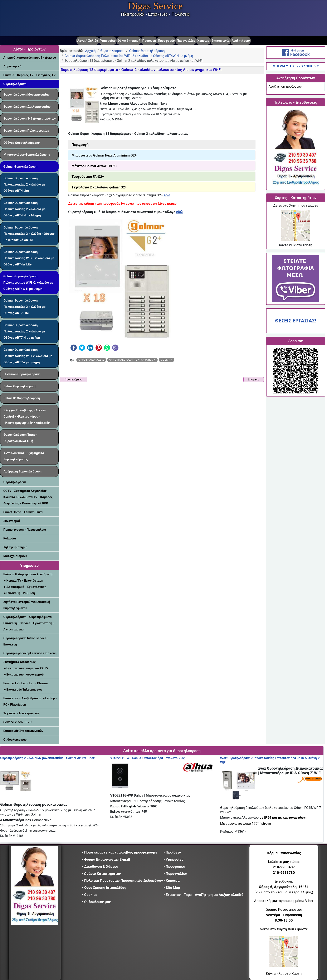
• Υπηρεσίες (173, 859)
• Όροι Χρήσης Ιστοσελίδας (105, 888)
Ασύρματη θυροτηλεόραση (23, 471)
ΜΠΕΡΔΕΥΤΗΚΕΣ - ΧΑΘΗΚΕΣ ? (296, 66)
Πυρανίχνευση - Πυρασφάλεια (25, 530)
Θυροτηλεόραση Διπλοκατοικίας (27, 107)
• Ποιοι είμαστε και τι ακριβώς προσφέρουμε (120, 852)
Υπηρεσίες (108, 41)
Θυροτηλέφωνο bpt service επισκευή (30, 653)
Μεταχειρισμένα (15, 556)
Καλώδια (10, 538)
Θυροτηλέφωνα (15, 482)
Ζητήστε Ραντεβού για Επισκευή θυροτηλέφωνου (27, 605)
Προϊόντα (149, 41)
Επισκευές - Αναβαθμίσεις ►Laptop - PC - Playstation (30, 701)
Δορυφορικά (12, 66)
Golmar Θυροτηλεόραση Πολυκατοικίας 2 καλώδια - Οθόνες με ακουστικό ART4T (29, 234)
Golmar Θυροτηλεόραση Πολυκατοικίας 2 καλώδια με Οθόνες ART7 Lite (25, 307)
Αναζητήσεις (241, 41)
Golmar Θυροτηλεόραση (20, 167)
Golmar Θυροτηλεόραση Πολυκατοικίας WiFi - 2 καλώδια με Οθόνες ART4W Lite (29, 258)
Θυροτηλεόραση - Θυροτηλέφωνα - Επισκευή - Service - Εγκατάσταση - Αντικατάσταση (29, 623)
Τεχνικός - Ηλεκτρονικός (21, 713)
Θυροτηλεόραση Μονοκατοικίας (26, 95)
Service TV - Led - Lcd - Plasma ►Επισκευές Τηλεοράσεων (26, 686)
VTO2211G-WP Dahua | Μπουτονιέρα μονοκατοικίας (147, 758)
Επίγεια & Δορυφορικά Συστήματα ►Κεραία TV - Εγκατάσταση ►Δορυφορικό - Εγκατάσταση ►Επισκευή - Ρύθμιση (28, 584)
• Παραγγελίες (175, 874)
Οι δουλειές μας (15, 740)
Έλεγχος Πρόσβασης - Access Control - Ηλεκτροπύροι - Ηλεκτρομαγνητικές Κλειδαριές (27, 417)
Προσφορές (166, 41)
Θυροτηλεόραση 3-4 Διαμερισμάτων (30, 119)
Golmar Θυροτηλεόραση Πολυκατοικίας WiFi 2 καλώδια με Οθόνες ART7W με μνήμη (28, 356)
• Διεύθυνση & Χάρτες (100, 866)
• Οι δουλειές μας (96, 902)
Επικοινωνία (220, 41)
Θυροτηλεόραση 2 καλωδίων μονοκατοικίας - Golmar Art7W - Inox (47, 758)
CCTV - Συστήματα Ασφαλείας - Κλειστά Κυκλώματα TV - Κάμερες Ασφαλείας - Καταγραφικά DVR (28, 497)
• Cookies (90, 895)
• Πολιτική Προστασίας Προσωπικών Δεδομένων (122, 880)
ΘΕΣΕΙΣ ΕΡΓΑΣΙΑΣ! (296, 321)
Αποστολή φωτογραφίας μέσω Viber (284, 901)
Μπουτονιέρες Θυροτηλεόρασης (27, 155)
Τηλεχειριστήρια (15, 547)
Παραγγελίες (186, 41)
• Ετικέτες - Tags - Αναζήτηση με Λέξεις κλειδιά (203, 895)
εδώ (167, 195)
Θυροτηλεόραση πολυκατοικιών (132, 360)
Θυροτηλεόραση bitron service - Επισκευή (26, 641)
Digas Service (155, 6)
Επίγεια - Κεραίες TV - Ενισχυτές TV (30, 75)
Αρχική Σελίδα (88, 41)
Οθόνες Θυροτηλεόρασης (22, 143)
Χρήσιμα (203, 41)
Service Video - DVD (17, 722)
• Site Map (172, 888)
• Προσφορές (174, 866)
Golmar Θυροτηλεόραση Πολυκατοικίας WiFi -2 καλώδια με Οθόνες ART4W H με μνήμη (28, 283)
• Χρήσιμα (172, 880)
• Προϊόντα (172, 852)
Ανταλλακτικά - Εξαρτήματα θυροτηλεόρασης (24, 456)
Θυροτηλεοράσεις (91, 360)
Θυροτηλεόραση (15, 84)
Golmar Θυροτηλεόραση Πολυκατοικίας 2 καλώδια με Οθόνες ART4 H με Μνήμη (25, 209)
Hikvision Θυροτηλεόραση (22, 374)
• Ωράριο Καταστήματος (101, 874)
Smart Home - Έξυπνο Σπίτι (23, 512)
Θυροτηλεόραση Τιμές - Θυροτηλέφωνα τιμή (21, 438)
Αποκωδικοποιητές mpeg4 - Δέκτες (30, 58)
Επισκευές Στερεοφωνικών (23, 731)
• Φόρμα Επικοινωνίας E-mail (106, 859)
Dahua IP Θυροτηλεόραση (22, 398)
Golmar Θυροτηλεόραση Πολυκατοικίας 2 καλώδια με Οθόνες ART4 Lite (25, 184)
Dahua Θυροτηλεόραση (20, 386)
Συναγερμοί (12, 521)
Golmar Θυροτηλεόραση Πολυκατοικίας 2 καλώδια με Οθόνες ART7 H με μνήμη (25, 331)
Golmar (167, 360)
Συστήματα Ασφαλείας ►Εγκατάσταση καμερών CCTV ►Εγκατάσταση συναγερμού (26, 668)
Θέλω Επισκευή (129, 41)
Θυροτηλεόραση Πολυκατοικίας (26, 131)
